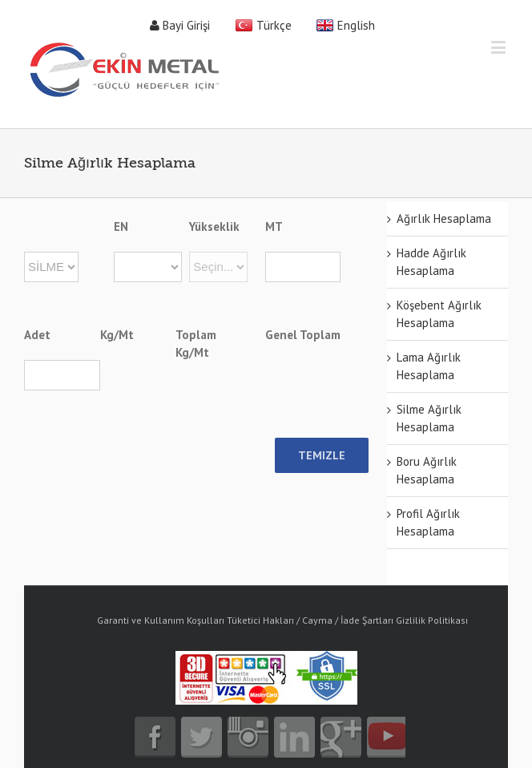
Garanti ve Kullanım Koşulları (161, 620)
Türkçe (274, 25)
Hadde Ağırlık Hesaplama (431, 262)
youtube (387, 737)
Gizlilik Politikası (432, 620)
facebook (155, 737)
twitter (202, 737)
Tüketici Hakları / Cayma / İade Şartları (310, 620)
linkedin (294, 737)
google (341, 737)
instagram (248, 737)
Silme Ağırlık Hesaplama (429, 418)
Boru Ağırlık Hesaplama (427, 470)
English (356, 25)
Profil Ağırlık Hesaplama (428, 522)
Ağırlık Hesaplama (444, 218)
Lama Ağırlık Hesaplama (429, 366)
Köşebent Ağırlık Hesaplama (439, 314)
